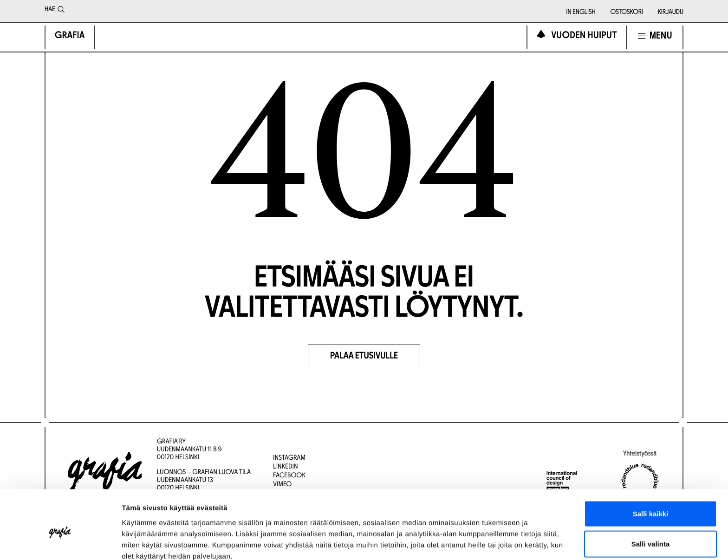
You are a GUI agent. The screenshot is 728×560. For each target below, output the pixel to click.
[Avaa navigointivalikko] (655, 36)
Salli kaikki (651, 469)
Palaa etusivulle (364, 357)
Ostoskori (627, 12)
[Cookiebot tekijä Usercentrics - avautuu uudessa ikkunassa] (60, 542)
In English (581, 12)
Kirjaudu (671, 12)
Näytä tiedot (497, 542)
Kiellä (650, 530)
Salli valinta (651, 499)
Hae (55, 11)
